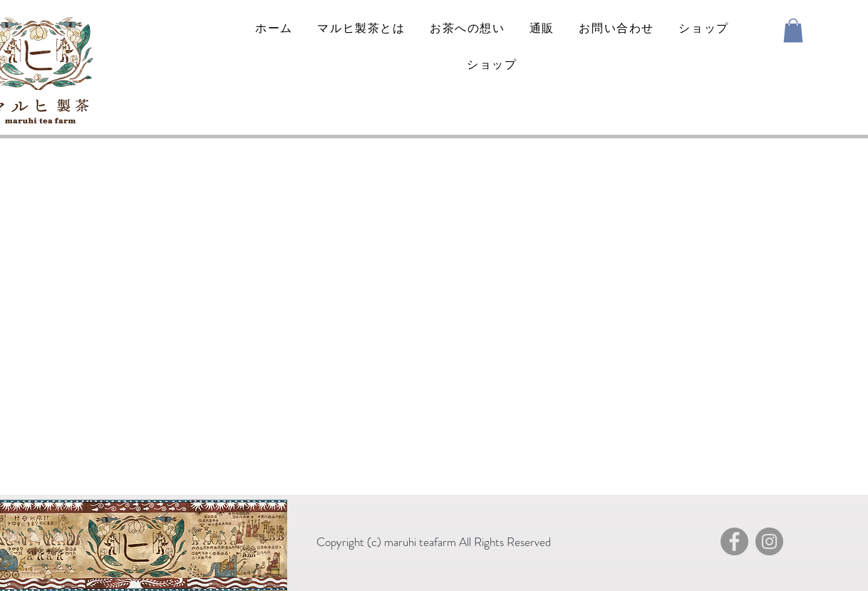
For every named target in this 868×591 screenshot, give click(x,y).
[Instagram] (769, 541)
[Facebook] (734, 541)
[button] (793, 30)
